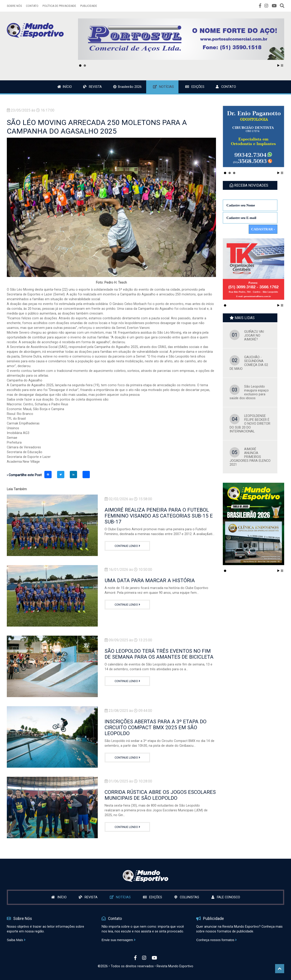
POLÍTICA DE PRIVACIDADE (59, 6)
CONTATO (32, 6)
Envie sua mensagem (119, 940)
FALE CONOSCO (226, 897)
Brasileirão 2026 (127, 87)
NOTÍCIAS (163, 87)
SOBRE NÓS (14, 6)
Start (278, 65)
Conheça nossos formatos (216, 940)
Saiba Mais (16, 940)
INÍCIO (65, 87)
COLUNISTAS (187, 897)
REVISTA (93, 87)
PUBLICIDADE (89, 6)
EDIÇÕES (195, 87)
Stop (282, 65)
